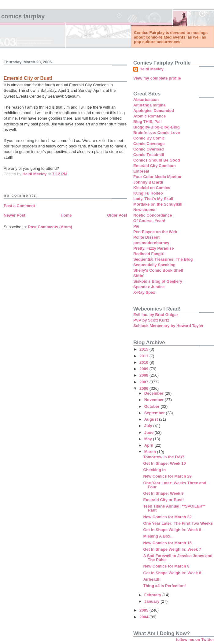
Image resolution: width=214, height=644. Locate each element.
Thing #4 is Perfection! (164, 586)
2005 (144, 610)
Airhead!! (152, 579)
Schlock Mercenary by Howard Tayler (168, 326)
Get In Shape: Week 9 (163, 493)
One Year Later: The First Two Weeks (178, 523)
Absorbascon (146, 100)
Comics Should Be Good (157, 160)
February (153, 595)
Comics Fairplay (23, 16)
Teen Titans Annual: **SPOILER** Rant (174, 508)
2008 (144, 375)
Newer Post (15, 215)
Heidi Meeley (151, 69)
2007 (144, 382)
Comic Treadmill (149, 155)
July (149, 426)
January (152, 601)
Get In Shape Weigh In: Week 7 (172, 549)
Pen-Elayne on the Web (155, 232)
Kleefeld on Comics (152, 188)
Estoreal (141, 171)
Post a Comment (19, 206)
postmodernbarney (151, 243)
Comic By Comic (149, 138)
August (152, 419)
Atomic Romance (149, 116)
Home (66, 215)
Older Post (117, 215)
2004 (144, 617)
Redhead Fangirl (149, 254)
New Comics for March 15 (167, 543)
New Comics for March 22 (167, 517)
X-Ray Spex (144, 292)
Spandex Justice (149, 287)
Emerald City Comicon (155, 166)
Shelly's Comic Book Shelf (158, 270)
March (151, 452)
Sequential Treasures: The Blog (163, 259)
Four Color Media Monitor (157, 177)
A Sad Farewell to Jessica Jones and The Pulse (178, 558)
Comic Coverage (149, 144)
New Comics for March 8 (166, 566)
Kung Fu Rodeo (148, 193)
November (155, 400)
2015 (144, 349)
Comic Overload (149, 149)
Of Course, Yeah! (149, 221)
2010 (144, 362)
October (152, 406)
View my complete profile (157, 78)
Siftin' (139, 276)
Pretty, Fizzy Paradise (154, 248)
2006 (144, 388)
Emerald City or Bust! (163, 500)
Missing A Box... (158, 536)
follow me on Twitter (195, 640)
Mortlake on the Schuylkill (158, 204)
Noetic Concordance (153, 215)
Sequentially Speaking (154, 265)
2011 (144, 356)
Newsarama (144, 210)
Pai (136, 226)
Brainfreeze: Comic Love (157, 133)
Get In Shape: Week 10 (164, 463)
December (154, 393)
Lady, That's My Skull (153, 199)
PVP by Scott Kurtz (151, 320)
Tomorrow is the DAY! (164, 457)
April (149, 445)
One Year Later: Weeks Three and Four (175, 485)
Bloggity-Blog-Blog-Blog (157, 127)
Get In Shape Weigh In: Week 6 (172, 573)
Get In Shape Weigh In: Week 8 (172, 530)
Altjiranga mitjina (149, 105)
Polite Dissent (146, 237)
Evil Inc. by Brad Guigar (156, 315)
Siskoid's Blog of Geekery (158, 281)
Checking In (154, 470)
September (155, 413)
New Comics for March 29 (167, 476)
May (149, 439)
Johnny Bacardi (148, 182)
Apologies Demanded (154, 111)
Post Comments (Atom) (50, 227)
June (149, 432)
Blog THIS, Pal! (148, 122)
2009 (144, 369)
